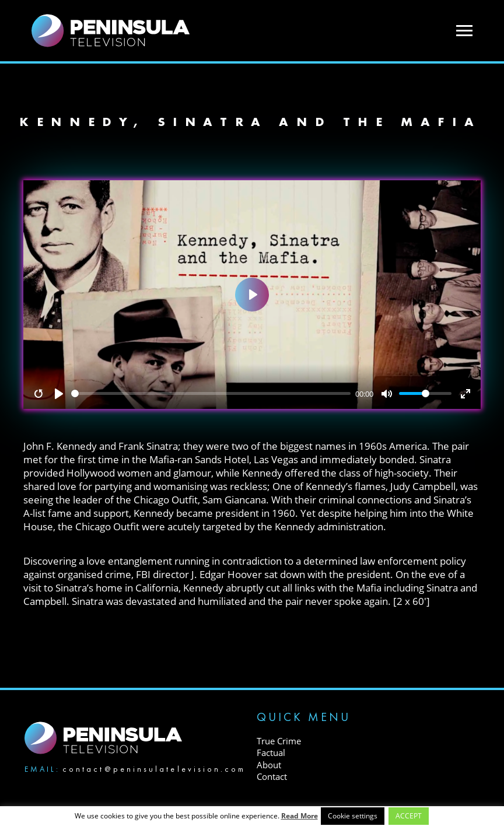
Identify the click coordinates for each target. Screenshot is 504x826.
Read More (300, 816)
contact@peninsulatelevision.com (154, 769)
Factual (271, 752)
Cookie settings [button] (353, 816)
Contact (272, 776)
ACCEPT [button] (409, 816)
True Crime (279, 741)
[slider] (211, 393)
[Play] (59, 394)
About (269, 765)
